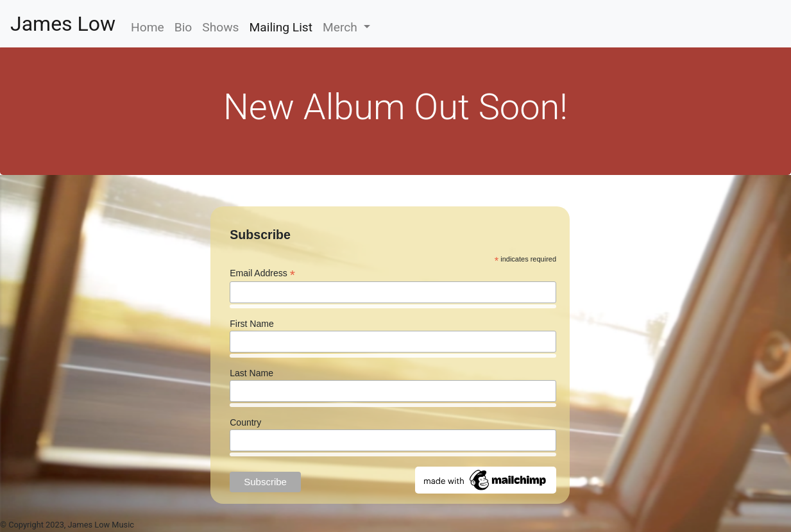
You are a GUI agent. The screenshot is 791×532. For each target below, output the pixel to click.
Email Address (262, 273)
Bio (183, 27)
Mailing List (284, 26)
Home (148, 27)
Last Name (251, 373)
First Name (251, 324)
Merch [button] (342, 27)
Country (245, 422)
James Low (63, 24)
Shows (220, 27)
